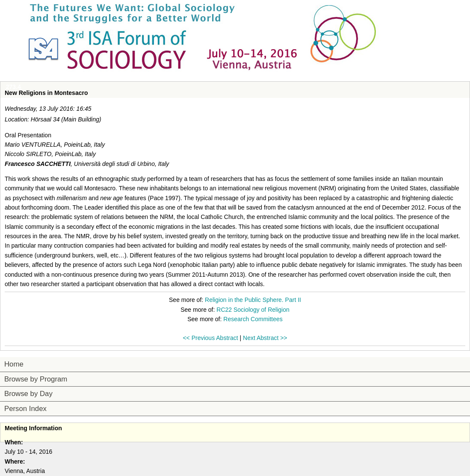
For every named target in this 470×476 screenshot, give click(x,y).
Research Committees (253, 319)
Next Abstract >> (265, 338)
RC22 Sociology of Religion (253, 310)
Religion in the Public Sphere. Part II (253, 300)
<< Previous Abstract (210, 338)
